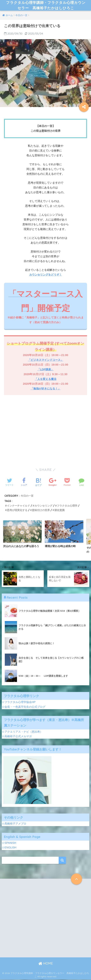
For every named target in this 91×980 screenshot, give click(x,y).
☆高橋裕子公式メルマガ (17, 737)
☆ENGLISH (9, 848)
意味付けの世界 (41, 510)
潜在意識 (59, 510)
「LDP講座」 (45, 370)
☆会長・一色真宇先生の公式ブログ (24, 707)
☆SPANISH (9, 843)
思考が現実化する (17, 510)
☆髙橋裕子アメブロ (14, 824)
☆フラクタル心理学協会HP (19, 702)
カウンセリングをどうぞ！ (45, 275)
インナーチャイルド (18, 506)
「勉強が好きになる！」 (46, 389)
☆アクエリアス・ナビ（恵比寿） (22, 732)
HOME (46, 964)
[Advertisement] (45, 433)
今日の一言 (27, 496)
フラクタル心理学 (67, 506)
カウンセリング (43, 506)
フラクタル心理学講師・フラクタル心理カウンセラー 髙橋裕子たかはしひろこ (46, 5)
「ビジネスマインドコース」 (46, 360)
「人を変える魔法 (45, 379)
